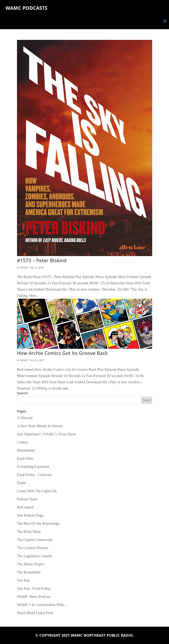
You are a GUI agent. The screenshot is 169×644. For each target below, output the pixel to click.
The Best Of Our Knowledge (38, 523)
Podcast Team (27, 499)
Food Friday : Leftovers (35, 475)
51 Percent (25, 418)
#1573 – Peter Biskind (42, 260)
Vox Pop (23, 580)
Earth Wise (25, 458)
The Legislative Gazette (35, 556)
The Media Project (31, 564)
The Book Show (29, 532)
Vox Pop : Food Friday (34, 588)
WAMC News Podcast (34, 597)
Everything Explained (33, 467)
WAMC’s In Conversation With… (42, 605)
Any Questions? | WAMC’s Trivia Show (47, 434)
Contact (23, 442)
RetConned (25, 507)
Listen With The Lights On (37, 491)
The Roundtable (29, 572)
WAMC (24, 268)
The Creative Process (33, 548)
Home (22, 483)
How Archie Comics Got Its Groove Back (62, 353)
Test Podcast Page (30, 515)
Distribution (26, 450)
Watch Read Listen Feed (35, 613)
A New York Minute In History (40, 426)
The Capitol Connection (35, 540)
